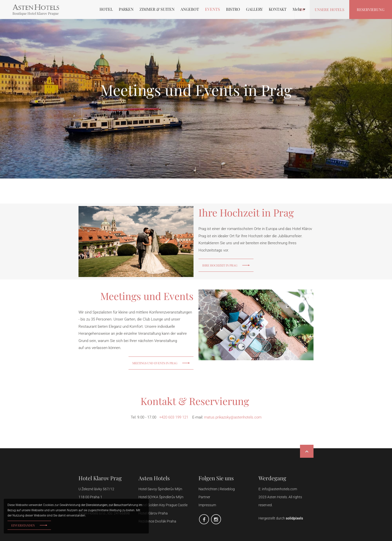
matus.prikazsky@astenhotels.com (233, 417)
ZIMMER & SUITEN (157, 9)
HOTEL (106, 9)
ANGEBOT (190, 9)
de (302, 9)
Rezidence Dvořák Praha (157, 521)
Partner (204, 497)
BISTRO (233, 9)
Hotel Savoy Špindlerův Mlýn (161, 489)
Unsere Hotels (329, 9)
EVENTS (212, 9)
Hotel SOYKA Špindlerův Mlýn (161, 497)
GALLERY (254, 9)
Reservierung (371, 9)
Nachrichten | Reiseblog (217, 489)
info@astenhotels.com (279, 489)
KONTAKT (278, 9)
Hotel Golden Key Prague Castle (163, 505)
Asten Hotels (154, 478)
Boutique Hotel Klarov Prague (36, 13)
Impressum (207, 505)
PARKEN (126, 9)
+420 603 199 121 (174, 417)
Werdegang (272, 478)
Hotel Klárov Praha (153, 513)
